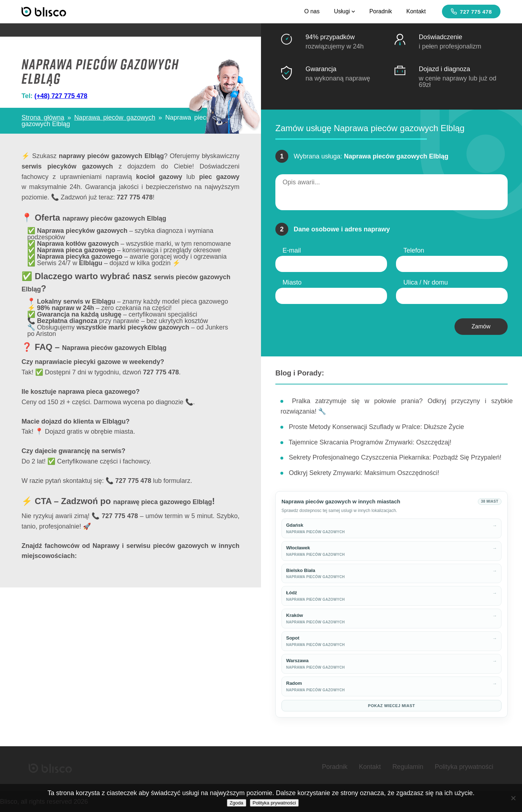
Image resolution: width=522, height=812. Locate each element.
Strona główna (43, 117)
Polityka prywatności (464, 767)
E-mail (292, 250)
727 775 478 (471, 11)
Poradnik (381, 11)
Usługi (344, 11)
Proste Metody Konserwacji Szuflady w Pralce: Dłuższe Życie (376, 427)
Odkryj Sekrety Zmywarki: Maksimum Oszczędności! (364, 473)
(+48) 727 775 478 (61, 96)
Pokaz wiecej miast (391, 706)
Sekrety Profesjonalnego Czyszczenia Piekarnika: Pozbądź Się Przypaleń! (395, 457)
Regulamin (408, 767)
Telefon (414, 250)
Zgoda (237, 803)
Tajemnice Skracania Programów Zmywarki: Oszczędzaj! (370, 442)
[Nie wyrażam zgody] (513, 798)
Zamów (481, 326)
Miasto (292, 282)
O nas (312, 11)
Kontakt (416, 11)
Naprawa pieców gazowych (115, 117)
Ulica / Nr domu (425, 282)
